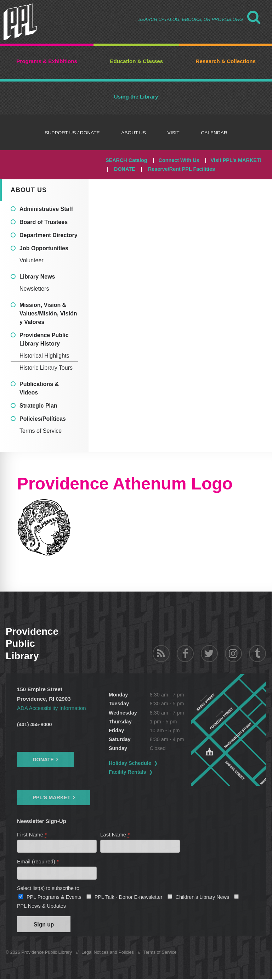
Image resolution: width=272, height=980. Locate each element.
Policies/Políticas (43, 419)
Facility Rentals (130, 772)
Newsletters (34, 289)
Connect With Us (179, 160)
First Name (32, 835)
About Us (29, 190)
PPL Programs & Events (54, 897)
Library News (37, 277)
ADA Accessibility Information (52, 708)
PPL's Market (52, 797)
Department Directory (49, 235)
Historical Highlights (44, 356)
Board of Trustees (44, 222)
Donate (43, 760)
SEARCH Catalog (126, 160)
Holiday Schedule (132, 763)
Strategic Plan (38, 406)
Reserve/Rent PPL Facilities (182, 169)
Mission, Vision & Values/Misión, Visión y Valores (48, 313)
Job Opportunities (44, 248)
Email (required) (38, 862)
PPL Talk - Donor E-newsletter (129, 897)
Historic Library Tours (46, 368)
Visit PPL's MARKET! (236, 160)
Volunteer (32, 260)
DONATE (125, 169)
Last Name (115, 835)
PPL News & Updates (41, 906)
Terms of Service (41, 431)
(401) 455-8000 (34, 724)
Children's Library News (203, 897)
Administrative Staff (46, 209)
